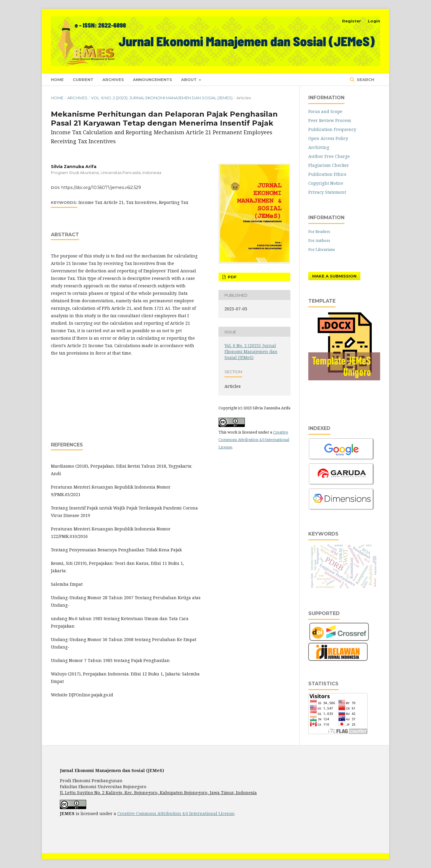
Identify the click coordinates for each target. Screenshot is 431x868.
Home (57, 80)
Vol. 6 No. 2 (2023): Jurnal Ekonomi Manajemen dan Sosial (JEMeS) (162, 98)
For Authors (319, 240)
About (189, 80)
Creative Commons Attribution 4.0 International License (254, 440)
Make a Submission (334, 276)
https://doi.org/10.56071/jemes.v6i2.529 (101, 187)
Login (374, 21)
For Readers (319, 231)
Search (365, 80)
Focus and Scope (325, 111)
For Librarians (322, 249)
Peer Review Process (330, 120)
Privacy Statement (327, 192)
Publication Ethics (327, 174)
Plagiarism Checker (329, 165)
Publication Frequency (332, 129)
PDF (232, 277)
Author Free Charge (329, 156)
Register (352, 21)
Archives (113, 80)
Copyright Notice (326, 183)
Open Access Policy (328, 138)
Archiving (319, 147)
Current (83, 80)
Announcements (152, 80)
